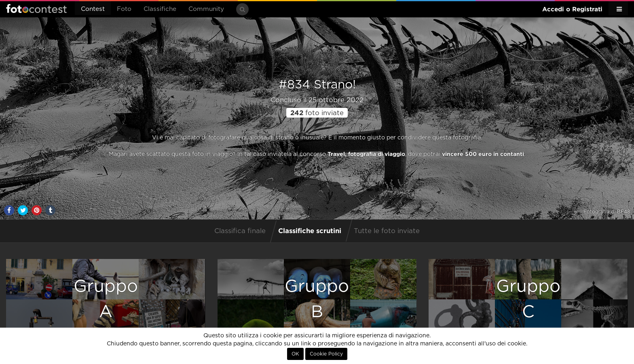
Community (206, 9)
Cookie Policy (326, 354)
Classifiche (160, 9)
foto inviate (317, 113)
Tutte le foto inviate (387, 231)
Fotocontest (36, 8)
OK (295, 354)
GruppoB (317, 299)
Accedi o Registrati (572, 9)
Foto (124, 9)
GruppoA (106, 299)
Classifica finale (240, 231)
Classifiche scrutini (310, 230)
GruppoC (528, 299)
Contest (93, 9)
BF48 (623, 212)
